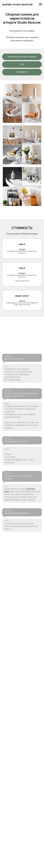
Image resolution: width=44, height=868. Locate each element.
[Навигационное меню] (40, 4)
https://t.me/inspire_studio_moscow (20, 583)
